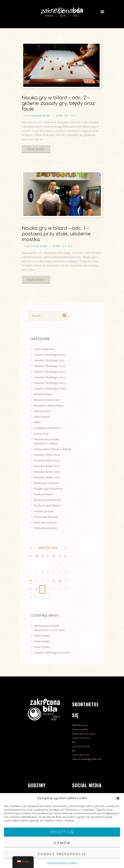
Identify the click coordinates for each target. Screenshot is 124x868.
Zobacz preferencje (62, 854)
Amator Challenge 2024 (50, 378)
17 (54, 581)
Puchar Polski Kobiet (47, 506)
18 (60, 581)
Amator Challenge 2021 (49, 361)
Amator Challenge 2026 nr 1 (52, 653)
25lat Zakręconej (45, 349)
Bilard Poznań (43, 394)
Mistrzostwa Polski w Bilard (53, 449)
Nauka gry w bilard (46, 483)
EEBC (38, 423)
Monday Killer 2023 (47, 472)
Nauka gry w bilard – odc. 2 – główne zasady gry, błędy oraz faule (58, 103)
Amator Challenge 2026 (50, 389)
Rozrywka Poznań (46, 517)
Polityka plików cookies (62, 863)
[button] (118, 798)
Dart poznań (42, 411)
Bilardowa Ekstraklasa (49, 406)
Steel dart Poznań (45, 523)
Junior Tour (41, 434)
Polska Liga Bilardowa (49, 489)
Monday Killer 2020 (47, 455)
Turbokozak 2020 (45, 528)
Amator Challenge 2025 (50, 383)
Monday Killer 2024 (47, 478)
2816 (61, 116)
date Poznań (42, 417)
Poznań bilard (43, 495)
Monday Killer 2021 (47, 461)
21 (36, 589)
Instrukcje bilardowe (48, 428)
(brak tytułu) (42, 636)
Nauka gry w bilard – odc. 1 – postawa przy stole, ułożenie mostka (56, 234)
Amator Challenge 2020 (50, 355)
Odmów (62, 843)
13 (31, 581)
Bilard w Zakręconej (47, 400)
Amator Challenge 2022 (50, 366)
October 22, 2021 (39, 246)
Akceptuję (62, 832)
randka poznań (44, 511)
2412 (58, 246)
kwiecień (48, 548)
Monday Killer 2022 (47, 466)
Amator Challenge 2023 (50, 372)
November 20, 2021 (41, 116)
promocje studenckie (48, 500)
